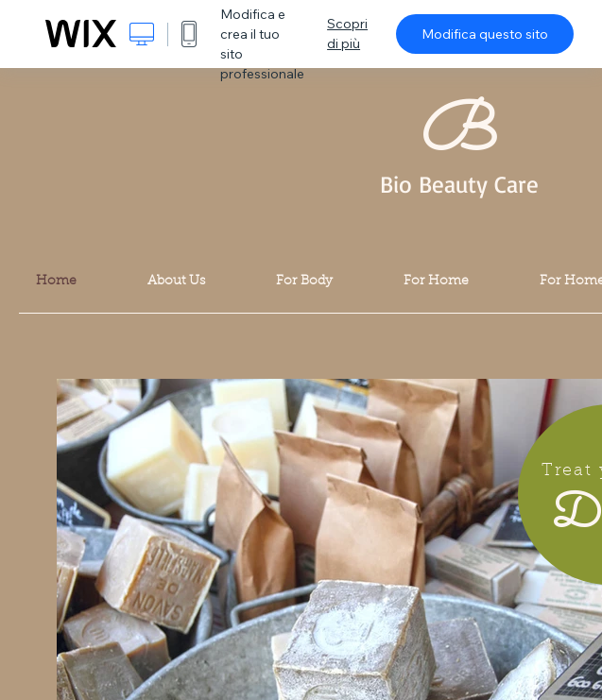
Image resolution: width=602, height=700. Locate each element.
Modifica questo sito (485, 34)
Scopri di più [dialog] (347, 34)
